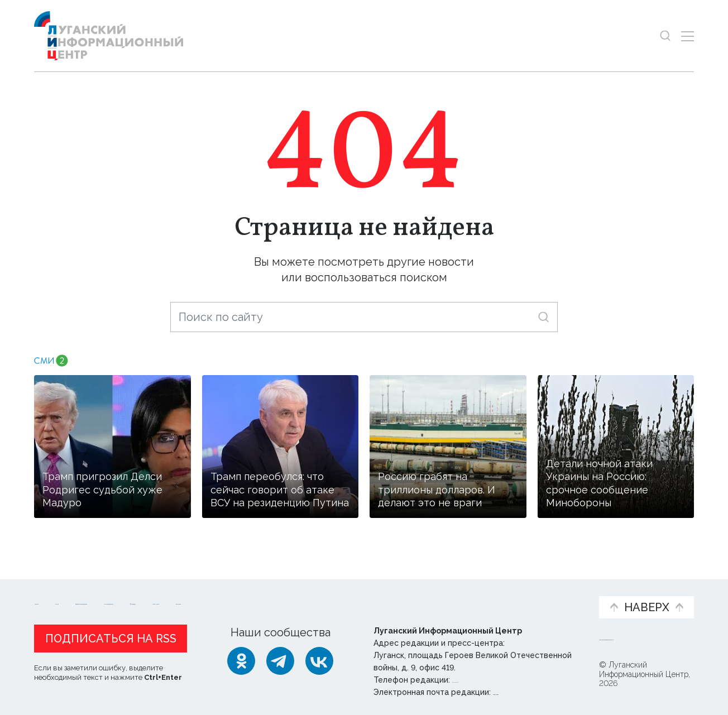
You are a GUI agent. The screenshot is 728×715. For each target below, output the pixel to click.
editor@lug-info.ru (531, 692)
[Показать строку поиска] (665, 36)
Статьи (107, 590)
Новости (54, 590)
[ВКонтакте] (319, 661)
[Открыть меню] (688, 36)
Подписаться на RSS (111, 639)
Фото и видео (393, 596)
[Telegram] (280, 661)
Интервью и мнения (301, 596)
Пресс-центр (471, 596)
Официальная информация (171, 596)
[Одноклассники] (241, 661)
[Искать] (543, 317)
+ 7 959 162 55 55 (484, 680)
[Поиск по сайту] (364, 317)
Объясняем (555, 590)
